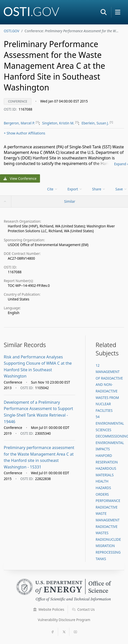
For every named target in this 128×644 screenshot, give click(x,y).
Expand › (121, 164)
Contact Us (83, 609)
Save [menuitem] (121, 189)
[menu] (53, 189)
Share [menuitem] (99, 189)
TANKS (101, 559)
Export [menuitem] (75, 189)
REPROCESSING (108, 552)
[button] (104, 12)
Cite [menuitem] (53, 189)
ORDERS (102, 494)
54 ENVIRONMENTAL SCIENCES (110, 423)
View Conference (20, 178)
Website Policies (49, 609)
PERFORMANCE (108, 501)
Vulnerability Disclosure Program (64, 620)
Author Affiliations (25, 133)
